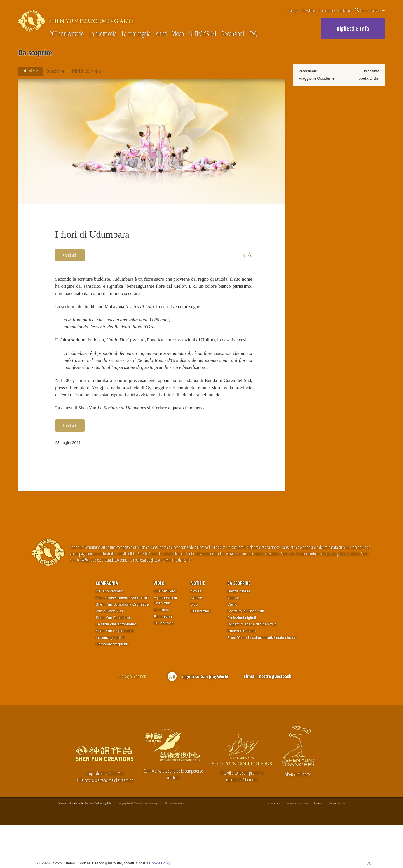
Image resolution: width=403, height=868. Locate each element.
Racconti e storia (242, 674)
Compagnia (107, 626)
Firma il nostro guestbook (268, 719)
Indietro (29, 71)
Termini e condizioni (297, 846)
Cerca (361, 10)
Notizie (198, 626)
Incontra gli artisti (110, 680)
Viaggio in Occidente (317, 78)
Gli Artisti (161, 653)
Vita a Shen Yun (109, 654)
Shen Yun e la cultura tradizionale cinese (262, 680)
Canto (232, 647)
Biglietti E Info (353, 29)
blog (194, 647)
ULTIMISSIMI (203, 34)
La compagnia (136, 34)
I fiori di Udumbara (87, 71)
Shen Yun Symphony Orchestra (122, 647)
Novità (196, 634)
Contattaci (345, 10)
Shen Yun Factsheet (113, 661)
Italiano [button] (378, 10)
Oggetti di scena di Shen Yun (252, 667)
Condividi (70, 255)
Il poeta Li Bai (367, 78)
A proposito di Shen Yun (165, 643)
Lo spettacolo (103, 34)
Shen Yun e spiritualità (115, 674)
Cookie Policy (160, 863)
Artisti (161, 34)
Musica (233, 641)
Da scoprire (327, 10)
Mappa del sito (336, 846)
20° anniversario (67, 34)
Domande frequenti (112, 687)
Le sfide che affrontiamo (116, 667)
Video (178, 34)
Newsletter (309, 10)
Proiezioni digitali (242, 661)
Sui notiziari (164, 666)
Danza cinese (239, 634)
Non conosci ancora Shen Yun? (122, 641)
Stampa (293, 10)
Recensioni (233, 34)
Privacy (318, 846)
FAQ (253, 34)
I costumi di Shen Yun (246, 654)
